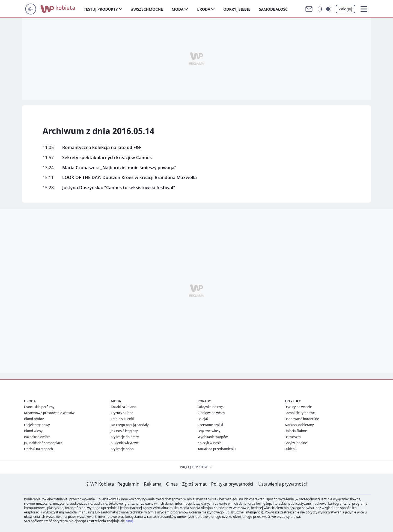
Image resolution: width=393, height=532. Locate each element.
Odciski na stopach (38, 449)
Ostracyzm (293, 437)
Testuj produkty (101, 9)
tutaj (129, 521)
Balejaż (203, 419)
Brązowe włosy (209, 431)
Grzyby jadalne (296, 443)
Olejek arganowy (37, 425)
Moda (178, 9)
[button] (364, 9)
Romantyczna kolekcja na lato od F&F (102, 148)
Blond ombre (34, 419)
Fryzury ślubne (122, 413)
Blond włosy (33, 431)
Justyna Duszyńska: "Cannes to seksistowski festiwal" (119, 188)
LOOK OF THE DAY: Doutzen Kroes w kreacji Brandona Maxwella (129, 178)
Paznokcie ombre (37, 437)
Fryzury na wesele (298, 407)
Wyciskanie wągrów (213, 437)
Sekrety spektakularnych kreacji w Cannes (107, 158)
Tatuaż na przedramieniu (217, 449)
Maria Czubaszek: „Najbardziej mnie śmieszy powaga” (119, 168)
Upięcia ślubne (296, 431)
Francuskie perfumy (39, 407)
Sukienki (291, 449)
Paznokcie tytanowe (300, 413)
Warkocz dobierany (299, 425)
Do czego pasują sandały (130, 425)
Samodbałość (273, 9)
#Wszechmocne (147, 9)
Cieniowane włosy (211, 413)
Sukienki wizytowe (125, 443)
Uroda (203, 9)
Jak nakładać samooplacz (43, 443)
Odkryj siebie (237, 9)
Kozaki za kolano (123, 407)
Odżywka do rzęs (211, 407)
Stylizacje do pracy (125, 437)
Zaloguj (346, 9)
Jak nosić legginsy (124, 431)
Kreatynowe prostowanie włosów (49, 413)
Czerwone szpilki (210, 425)
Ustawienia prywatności (281, 484)
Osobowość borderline (302, 419)
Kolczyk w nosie (210, 443)
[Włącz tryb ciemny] (324, 9)
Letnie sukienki (122, 419)
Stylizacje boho (122, 449)
